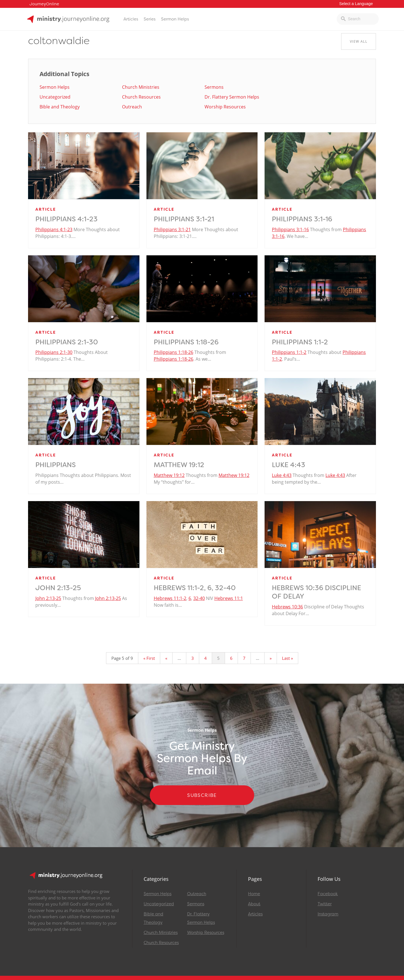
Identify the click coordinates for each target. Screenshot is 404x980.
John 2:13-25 (58, 588)
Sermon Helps (175, 19)
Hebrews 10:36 (287, 607)
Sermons (214, 87)
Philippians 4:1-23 (66, 219)
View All (359, 41)
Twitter (325, 904)
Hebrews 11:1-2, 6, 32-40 (195, 588)
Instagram (328, 914)
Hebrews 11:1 (229, 598)
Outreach (132, 107)
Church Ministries (141, 87)
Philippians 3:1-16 (302, 219)
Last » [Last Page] (287, 658)
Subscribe (202, 795)
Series (150, 19)
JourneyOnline (44, 4)
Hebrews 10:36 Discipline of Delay (316, 592)
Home (254, 894)
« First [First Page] (149, 658)
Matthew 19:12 (179, 465)
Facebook (328, 894)
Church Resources (141, 97)
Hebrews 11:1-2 (170, 598)
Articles (131, 19)
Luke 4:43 (289, 465)
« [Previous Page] (166, 658)
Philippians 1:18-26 (186, 342)
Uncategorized (55, 97)
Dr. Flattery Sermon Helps (232, 97)
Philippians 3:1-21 (184, 219)
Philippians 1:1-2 (300, 342)
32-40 (199, 598)
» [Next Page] (271, 658)
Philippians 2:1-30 (67, 342)
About (254, 904)
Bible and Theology (60, 107)
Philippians (56, 465)
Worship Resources (225, 107)
